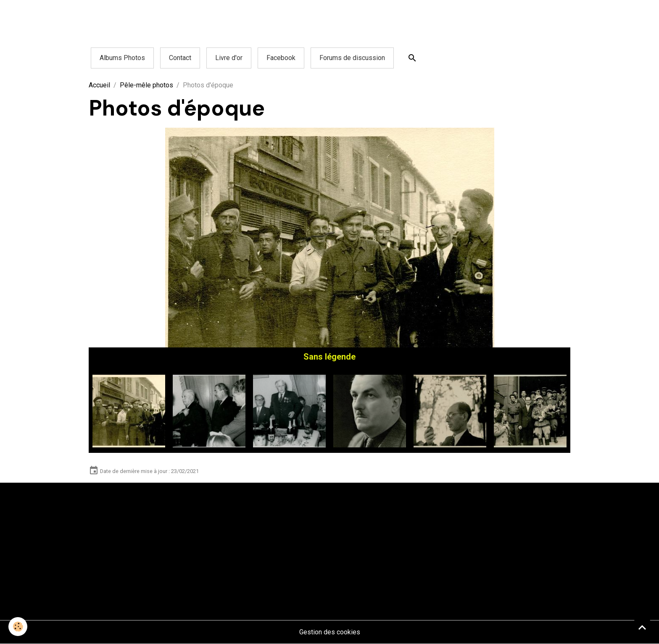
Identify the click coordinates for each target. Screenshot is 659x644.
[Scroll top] (642, 627)
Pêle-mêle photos (146, 85)
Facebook (281, 58)
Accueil (99, 85)
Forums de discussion (352, 58)
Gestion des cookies (330, 632)
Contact (180, 58)
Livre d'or (229, 58)
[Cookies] (18, 627)
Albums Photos (122, 58)
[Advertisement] (153, 19)
